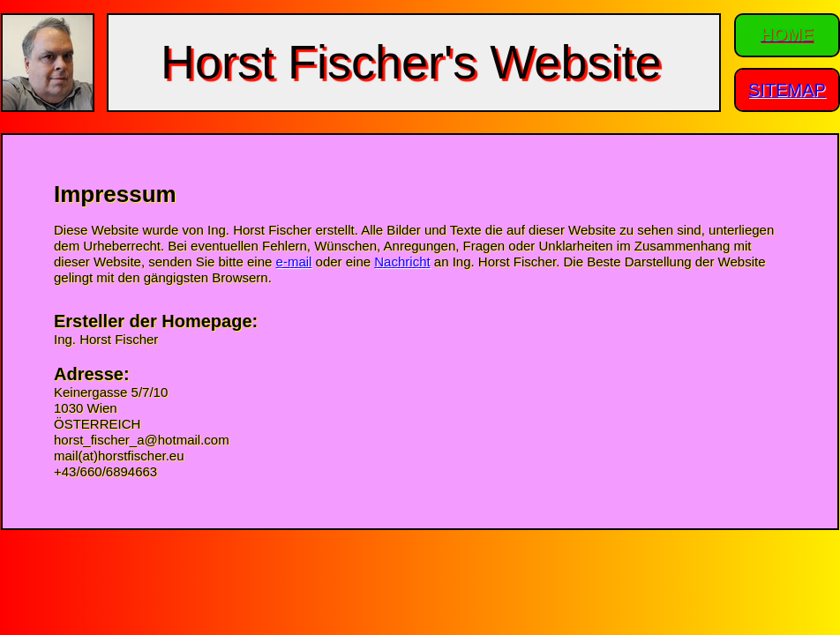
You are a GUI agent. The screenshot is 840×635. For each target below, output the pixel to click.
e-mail (294, 261)
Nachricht (402, 261)
